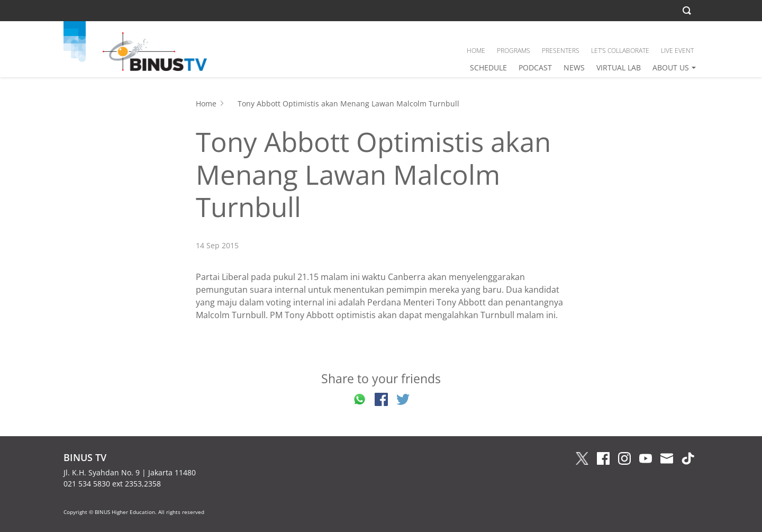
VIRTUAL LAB (619, 67)
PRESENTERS (561, 51)
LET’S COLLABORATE (620, 51)
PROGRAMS (514, 51)
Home (206, 103)
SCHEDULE (488, 67)
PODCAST (535, 67)
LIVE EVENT (677, 51)
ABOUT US (671, 67)
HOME (476, 51)
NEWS (574, 67)
